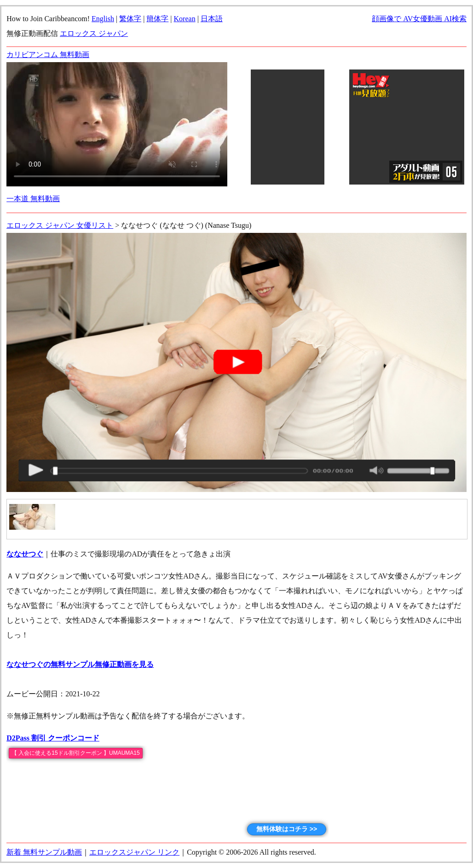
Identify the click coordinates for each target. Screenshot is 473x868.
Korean (185, 19)
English (103, 19)
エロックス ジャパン (94, 33)
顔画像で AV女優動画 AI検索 (419, 19)
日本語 (212, 19)
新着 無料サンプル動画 (44, 852)
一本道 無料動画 (33, 199)
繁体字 (130, 19)
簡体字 (157, 19)
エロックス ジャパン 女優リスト (60, 225)
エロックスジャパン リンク (134, 852)
